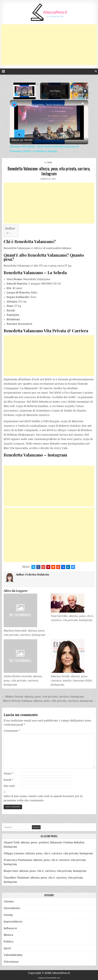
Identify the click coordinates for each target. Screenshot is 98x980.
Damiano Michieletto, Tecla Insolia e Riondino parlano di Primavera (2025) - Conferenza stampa (49, 105)
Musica (8, 935)
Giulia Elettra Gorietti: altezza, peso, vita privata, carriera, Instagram (23, 681)
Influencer (10, 928)
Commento (12, 731)
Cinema (49, 162)
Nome (9, 774)
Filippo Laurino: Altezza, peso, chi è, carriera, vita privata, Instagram (48, 853)
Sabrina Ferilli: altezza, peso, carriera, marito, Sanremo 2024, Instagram (72, 681)
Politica (8, 942)
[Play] (85, 91)
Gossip (8, 915)
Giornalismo (12, 908)
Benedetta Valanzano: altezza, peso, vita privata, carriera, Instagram (49, 171)
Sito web (9, 786)
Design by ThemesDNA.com (49, 978)
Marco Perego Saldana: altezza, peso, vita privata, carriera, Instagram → (50, 701)
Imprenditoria (13, 922)
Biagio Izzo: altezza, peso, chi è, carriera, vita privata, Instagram (45, 871)
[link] (14, 105)
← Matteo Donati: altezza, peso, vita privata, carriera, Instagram (43, 697)
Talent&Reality (13, 955)
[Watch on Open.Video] (22, 140)
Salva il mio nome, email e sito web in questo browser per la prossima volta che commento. (43, 798)
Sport (7, 948)
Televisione (11, 962)
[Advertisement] (49, 45)
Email (8, 780)
